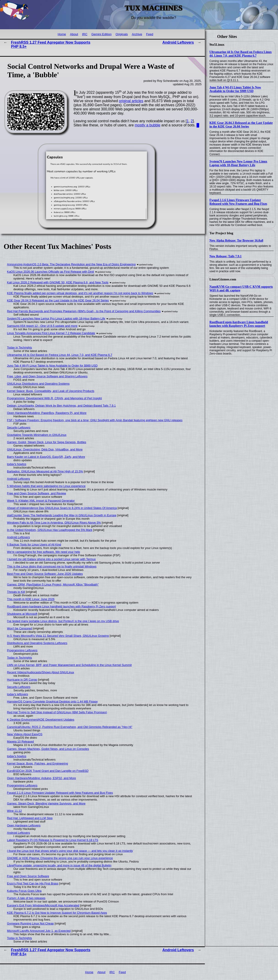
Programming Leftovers (22, 650)
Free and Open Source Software (28, 876)
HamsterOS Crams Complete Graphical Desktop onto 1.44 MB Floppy (52, 702)
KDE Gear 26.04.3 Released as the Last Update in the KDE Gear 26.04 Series (241, 125)
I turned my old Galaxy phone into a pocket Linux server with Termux (51, 559)
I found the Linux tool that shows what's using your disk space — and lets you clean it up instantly (70, 851)
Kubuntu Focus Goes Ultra (24, 891)
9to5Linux (217, 45)
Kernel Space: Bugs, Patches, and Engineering (38, 763)
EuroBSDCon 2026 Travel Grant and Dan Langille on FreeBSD (48, 771)
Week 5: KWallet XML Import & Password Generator (41, 501)
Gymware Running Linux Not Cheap (31, 923)
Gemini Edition (102, 34)
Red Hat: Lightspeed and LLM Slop (30, 818)
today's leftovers (18, 694)
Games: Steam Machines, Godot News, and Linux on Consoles (48, 749)
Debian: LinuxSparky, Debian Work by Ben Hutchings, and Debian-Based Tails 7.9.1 (61, 406)
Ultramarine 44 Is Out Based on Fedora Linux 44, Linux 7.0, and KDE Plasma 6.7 (241, 54)
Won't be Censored (20, 628)
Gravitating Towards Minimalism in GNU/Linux (37, 435)
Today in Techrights (20, 348)
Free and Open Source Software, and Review (37, 493)
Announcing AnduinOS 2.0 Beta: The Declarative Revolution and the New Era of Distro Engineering (71, 264)
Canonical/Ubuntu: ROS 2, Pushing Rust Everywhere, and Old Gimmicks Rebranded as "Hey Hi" (70, 727)
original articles (131, 101)
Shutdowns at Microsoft (22, 614)
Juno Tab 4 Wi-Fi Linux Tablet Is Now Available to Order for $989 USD (235, 89)
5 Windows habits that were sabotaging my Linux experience (46, 486)
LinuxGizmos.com (223, 279)
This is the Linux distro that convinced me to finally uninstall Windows (52, 566)
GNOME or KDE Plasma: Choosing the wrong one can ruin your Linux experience (60, 858)
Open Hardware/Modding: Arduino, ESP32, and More (42, 778)
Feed (150, 34)
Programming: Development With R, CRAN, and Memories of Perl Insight (55, 398)
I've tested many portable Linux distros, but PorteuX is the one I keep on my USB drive (63, 621)
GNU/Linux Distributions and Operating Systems (38, 384)
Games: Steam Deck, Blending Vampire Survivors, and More (46, 803)
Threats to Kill (16, 592)
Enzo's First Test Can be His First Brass (33, 883)
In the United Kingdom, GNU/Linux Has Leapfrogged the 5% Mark (50, 530)
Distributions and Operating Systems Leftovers (37, 643)
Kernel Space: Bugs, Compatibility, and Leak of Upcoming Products (51, 391)
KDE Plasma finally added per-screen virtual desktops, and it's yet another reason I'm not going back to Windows (80, 293)
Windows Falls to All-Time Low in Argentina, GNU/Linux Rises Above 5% (54, 523)
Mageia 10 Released (20, 742)
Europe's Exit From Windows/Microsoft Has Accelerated (43, 905)
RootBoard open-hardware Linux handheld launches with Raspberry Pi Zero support (239, 324)
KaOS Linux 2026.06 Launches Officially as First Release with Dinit (51, 272)
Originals (122, 34)
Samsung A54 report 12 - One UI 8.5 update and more (42, 326)
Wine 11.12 (15, 811)
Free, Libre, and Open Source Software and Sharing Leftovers (47, 376)
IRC (85, 34)
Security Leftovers (19, 427)
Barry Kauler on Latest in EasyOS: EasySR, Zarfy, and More (46, 457)
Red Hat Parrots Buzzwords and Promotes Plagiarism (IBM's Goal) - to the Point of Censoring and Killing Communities (84, 311)
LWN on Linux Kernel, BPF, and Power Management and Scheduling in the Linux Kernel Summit (69, 665)
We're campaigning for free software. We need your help (44, 552)
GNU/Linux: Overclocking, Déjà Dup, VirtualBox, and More (45, 449)
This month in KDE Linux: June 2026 (31, 599)
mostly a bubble (147, 125)
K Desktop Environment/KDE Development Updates (41, 720)
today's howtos (17, 464)
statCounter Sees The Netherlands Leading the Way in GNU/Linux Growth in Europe (62, 515)
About (74, 34)
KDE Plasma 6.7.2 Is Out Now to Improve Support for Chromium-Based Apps (57, 913)
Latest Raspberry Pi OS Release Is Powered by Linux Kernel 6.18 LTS (53, 840)
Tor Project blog (221, 233)
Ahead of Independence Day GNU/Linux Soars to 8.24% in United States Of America (62, 508)
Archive (137, 34)
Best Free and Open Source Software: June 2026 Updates (45, 574)
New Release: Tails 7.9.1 (226, 256)
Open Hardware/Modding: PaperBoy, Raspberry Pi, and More (47, 413)
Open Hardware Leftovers (24, 825)
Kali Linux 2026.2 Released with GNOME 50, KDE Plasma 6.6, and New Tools (58, 282)
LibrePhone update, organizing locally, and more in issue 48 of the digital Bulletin (59, 865)
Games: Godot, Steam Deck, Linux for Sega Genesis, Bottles (47, 442)
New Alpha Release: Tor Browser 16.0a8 (236, 241)
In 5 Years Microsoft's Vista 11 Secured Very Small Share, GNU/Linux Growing (58, 636)
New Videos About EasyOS (25, 734)
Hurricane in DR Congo (22, 680)
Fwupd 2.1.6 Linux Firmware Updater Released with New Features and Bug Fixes (238, 202)
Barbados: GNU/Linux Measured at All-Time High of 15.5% (45, 471)
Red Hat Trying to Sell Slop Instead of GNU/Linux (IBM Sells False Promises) (57, 712)
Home (62, 34)
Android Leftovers (178, 42)
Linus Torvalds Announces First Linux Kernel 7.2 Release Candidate (51, 333)
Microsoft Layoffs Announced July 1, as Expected (39, 931)
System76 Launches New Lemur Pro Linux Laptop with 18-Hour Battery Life (238, 163)
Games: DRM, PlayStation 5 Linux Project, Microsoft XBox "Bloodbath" (53, 585)
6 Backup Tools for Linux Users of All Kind (34, 545)
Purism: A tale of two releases (26, 898)
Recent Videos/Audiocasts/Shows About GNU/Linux (41, 672)
